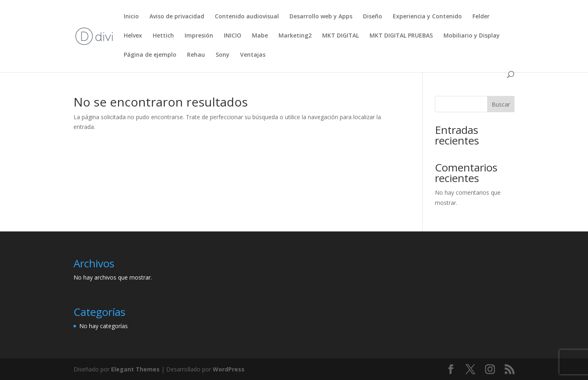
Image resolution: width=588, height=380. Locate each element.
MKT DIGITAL (341, 36)
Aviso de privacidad (177, 17)
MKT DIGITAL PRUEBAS (401, 36)
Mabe (260, 36)
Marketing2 (295, 36)
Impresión (199, 36)
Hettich (163, 36)
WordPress (229, 369)
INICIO (233, 36)
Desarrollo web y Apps (321, 17)
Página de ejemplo (150, 55)
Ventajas (253, 55)
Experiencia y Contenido (427, 17)
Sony (223, 55)
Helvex (133, 36)
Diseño (373, 17)
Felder (481, 17)
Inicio (131, 17)
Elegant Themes (135, 369)
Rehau (196, 55)
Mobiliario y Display (472, 36)
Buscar (501, 104)
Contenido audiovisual (247, 17)
